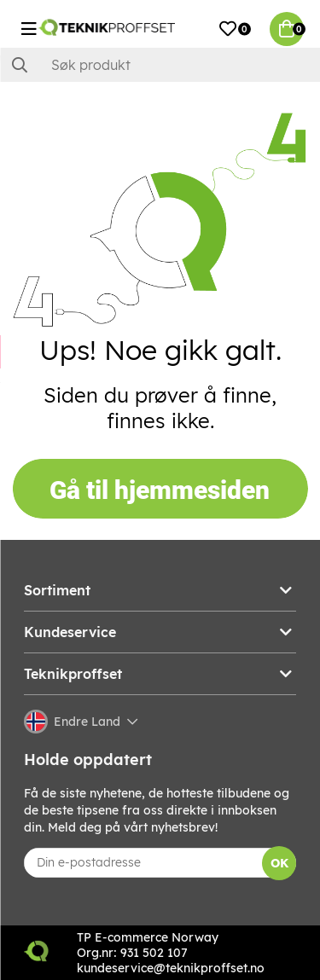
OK (279, 863)
